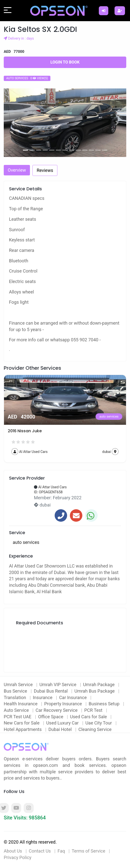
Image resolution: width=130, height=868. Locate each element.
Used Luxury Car (63, 723)
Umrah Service (19, 685)
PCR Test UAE (18, 717)
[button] (13, 123)
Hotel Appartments (23, 729)
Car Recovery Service (57, 710)
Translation (15, 697)
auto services (109, 416)
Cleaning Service (95, 729)
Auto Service (17, 710)
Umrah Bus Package (95, 691)
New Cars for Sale (22, 723)
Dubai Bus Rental (51, 691)
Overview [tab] (17, 170)
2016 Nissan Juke (25, 431)
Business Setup (105, 704)
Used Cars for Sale (89, 717)
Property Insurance (64, 704)
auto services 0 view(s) (27, 78)
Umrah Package (99, 685)
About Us (13, 851)
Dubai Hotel (61, 729)
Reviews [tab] (45, 170)
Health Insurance (21, 704)
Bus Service (16, 691)
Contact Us (40, 851)
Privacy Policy (18, 857)
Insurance (43, 697)
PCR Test (94, 710)
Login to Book (65, 62)
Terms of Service (88, 851)
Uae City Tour (99, 723)
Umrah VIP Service (59, 685)
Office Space (51, 717)
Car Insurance (73, 697)
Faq (61, 851)
